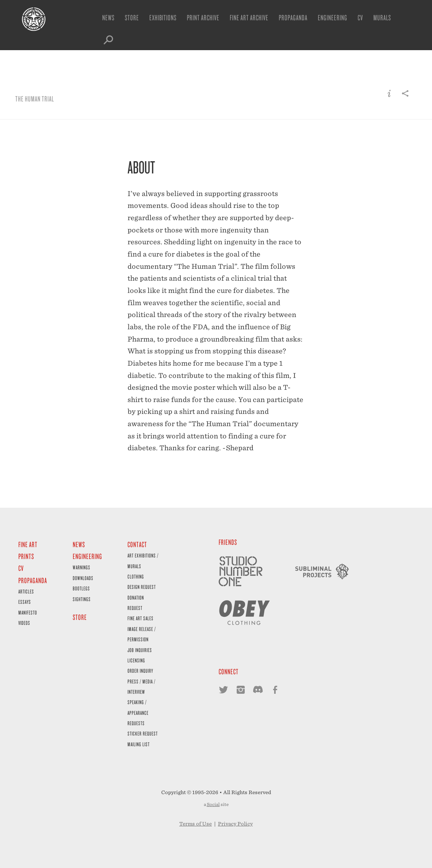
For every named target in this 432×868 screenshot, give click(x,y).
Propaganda (293, 17)
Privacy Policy (235, 824)
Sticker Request (143, 733)
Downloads (83, 578)
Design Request (142, 587)
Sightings (82, 599)
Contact (137, 544)
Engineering (333, 17)
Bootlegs (81, 588)
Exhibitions (163, 17)
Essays (25, 602)
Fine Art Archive (249, 17)
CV (360, 17)
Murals (382, 17)
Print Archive (203, 17)
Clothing (136, 576)
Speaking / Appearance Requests (138, 713)
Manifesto (28, 612)
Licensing (136, 660)
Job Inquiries (140, 650)
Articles (26, 591)
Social (213, 804)
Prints (26, 556)
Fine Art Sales (141, 618)
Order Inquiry (140, 671)
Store (132, 17)
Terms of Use (196, 824)
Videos (24, 623)
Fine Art (28, 544)
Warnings (82, 567)
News (108, 17)
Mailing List (139, 744)
